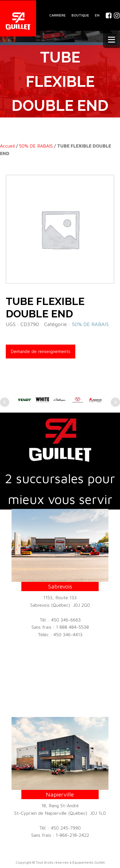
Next (115, 402)
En (97, 15)
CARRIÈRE (58, 15)
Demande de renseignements (41, 351)
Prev (5, 402)
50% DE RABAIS (36, 146)
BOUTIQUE (80, 15)
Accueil (7, 146)
